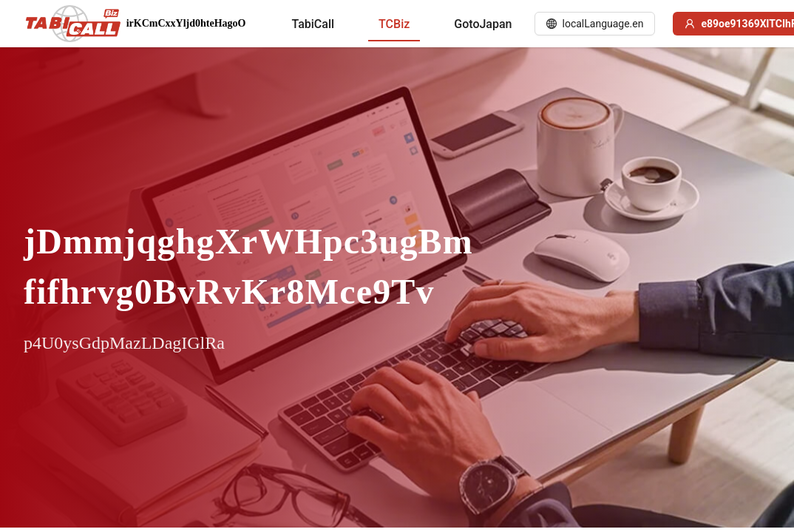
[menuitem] (313, 24)
